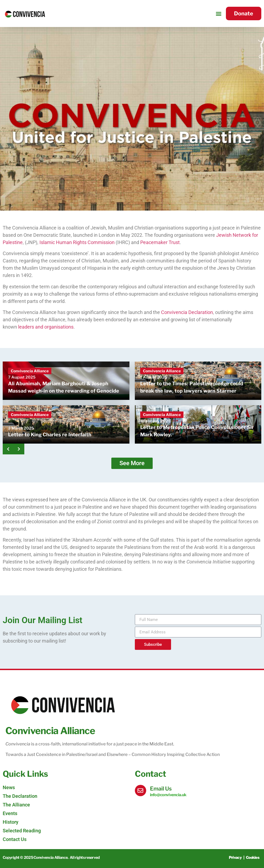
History (11, 822)
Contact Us (15, 839)
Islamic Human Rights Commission (77, 242)
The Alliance (16, 805)
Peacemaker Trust (160, 242)
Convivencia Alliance (30, 371)
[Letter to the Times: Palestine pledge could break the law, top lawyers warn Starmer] (198, 381)
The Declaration (20, 796)
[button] (219, 14)
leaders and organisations (46, 327)
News (9, 787)
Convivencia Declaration (187, 312)
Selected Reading (22, 831)
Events (10, 813)
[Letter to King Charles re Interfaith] (66, 424)
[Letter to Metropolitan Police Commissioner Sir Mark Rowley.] (198, 424)
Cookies (253, 857)
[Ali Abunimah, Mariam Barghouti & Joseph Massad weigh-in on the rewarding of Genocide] (66, 381)
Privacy (235, 857)
